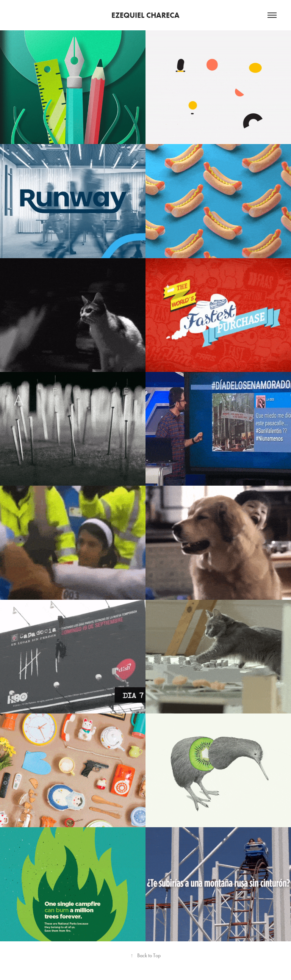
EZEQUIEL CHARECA (145, 15)
